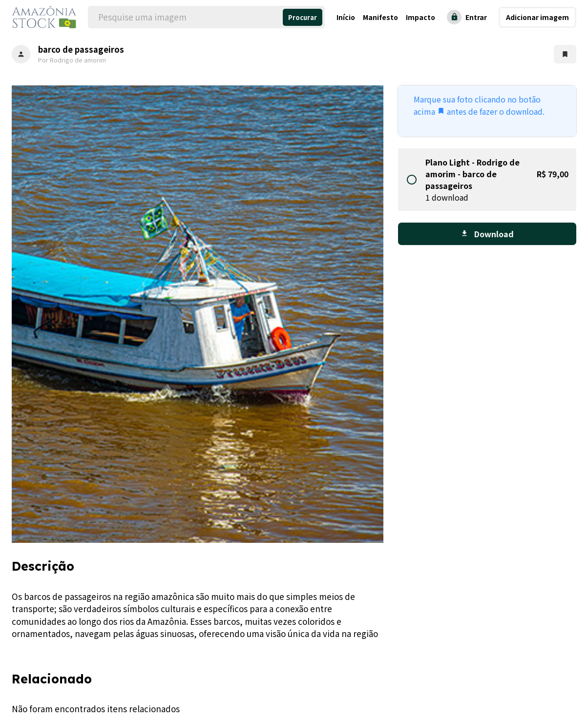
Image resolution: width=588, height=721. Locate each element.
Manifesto (380, 17)
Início (346, 17)
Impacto (420, 17)
